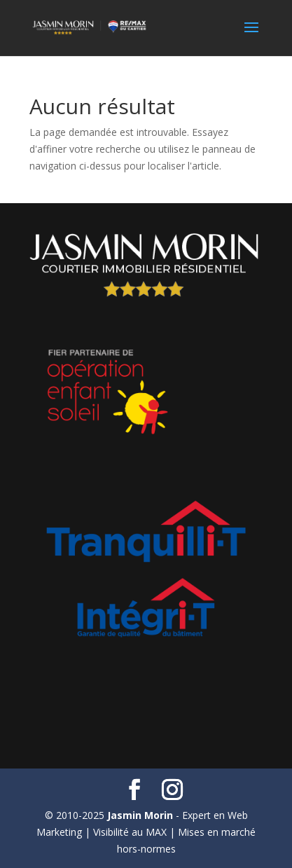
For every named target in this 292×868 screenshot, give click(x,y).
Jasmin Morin (140, 815)
